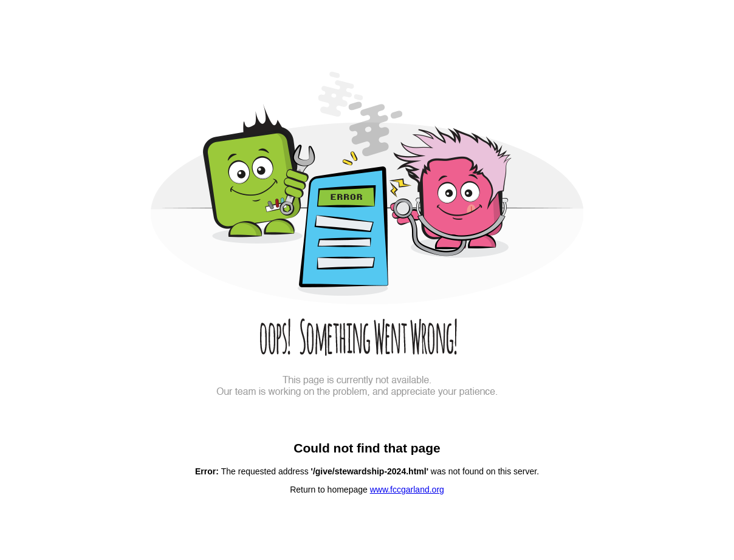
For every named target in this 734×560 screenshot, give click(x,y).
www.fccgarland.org (407, 490)
